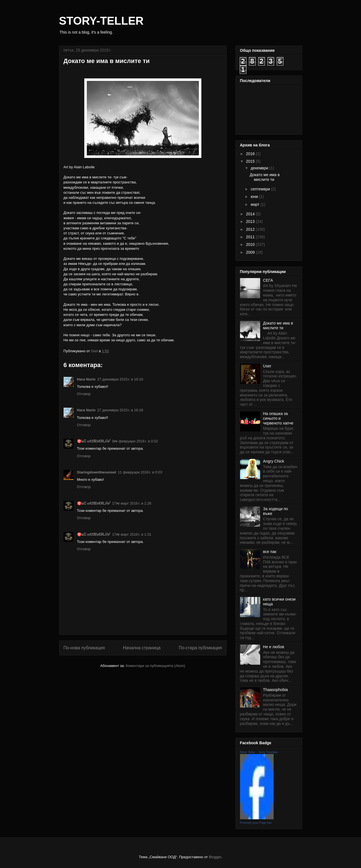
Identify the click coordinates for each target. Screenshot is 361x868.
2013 (251, 221)
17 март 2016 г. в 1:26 (132, 503)
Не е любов (273, 647)
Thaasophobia (275, 690)
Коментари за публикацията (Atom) (155, 666)
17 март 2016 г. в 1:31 (132, 534)
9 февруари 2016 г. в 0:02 (135, 441)
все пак (270, 552)
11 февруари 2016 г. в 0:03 (140, 472)
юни (255, 197)
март (256, 204)
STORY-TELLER (101, 21)
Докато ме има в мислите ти (265, 177)
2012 (251, 229)
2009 (251, 252)
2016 (251, 154)
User (267, 366)
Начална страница (142, 648)
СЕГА (268, 280)
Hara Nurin (86, 379)
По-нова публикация (84, 648)
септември (261, 189)
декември (260, 168)
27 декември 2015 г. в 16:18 (120, 379)
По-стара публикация (200, 648)
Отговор (84, 394)
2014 (251, 214)
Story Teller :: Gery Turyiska (259, 752)
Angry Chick (273, 461)
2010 (251, 244)
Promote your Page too (256, 823)
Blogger (215, 857)
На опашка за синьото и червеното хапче (278, 418)
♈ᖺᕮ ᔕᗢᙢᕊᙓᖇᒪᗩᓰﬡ (97, 441)
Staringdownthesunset (97, 472)
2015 (251, 161)
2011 (251, 237)
